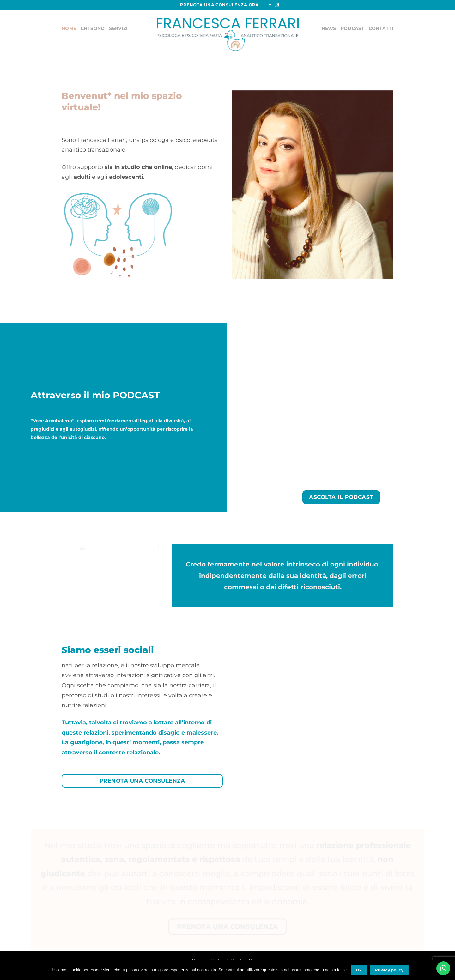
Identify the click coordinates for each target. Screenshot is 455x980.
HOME (69, 28)
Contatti (381, 28)
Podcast (352, 28)
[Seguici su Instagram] (277, 5)
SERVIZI (120, 29)
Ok (359, 970)
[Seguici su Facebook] (270, 5)
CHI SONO (93, 28)
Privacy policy (389, 970)
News (329, 28)
